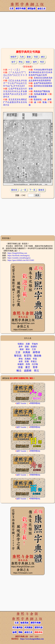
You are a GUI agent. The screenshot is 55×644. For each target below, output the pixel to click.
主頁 (11, 9)
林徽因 (21, 364)
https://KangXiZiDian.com (17, 253)
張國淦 (21, 344)
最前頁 (14, 190)
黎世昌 (18, 356)
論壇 (15, 632)
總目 (43, 57)
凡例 (22, 57)
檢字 (14, 62)
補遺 (28, 62)
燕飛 (28, 364)
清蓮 (20, 367)
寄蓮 (35, 359)
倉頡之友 (41, 9)
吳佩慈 (28, 359)
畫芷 (28, 367)
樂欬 (28, 349)
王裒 (34, 349)
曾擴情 (34, 347)
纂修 (29, 57)
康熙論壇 (31, 9)
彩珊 (27, 361)
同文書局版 (18, 628)
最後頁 (41, 190)
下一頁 (32, 190)
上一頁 (23, 190)
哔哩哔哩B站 (35, 403)
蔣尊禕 (36, 352)
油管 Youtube (21, 403)
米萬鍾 (26, 352)
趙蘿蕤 (28, 371)
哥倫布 (35, 344)
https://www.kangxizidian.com (32, 639)
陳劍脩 (38, 356)
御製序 (14, 57)
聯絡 (21, 632)
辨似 (21, 62)
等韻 (36, 57)
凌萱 (21, 361)
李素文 (34, 361)
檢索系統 (24, 623)
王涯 (18, 352)
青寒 (35, 367)
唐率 (21, 347)
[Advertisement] (27, 30)
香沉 (36, 371)
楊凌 (22, 349)
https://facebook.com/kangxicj (19, 255)
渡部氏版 (39, 628)
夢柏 (21, 359)
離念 (19, 371)
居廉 (28, 344)
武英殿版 (29, 628)
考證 (42, 62)
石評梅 (35, 364)
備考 (35, 62)
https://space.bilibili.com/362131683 (21, 260)
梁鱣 (27, 347)
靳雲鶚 (28, 356)
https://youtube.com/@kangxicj (19, 258)
